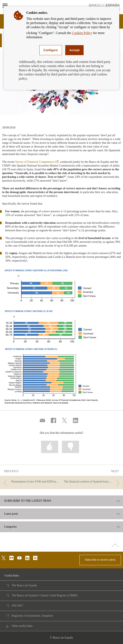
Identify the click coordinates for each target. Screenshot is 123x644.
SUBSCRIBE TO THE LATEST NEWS (28, 501)
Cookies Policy (82, 33)
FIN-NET (17, 606)
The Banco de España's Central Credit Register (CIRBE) (45, 595)
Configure (51, 50)
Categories (10, 527)
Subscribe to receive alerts (100, 560)
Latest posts (11, 514)
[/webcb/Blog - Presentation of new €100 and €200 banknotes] (31, 482)
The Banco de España (24, 585)
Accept (74, 50)
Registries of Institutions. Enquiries (32, 616)
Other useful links (22, 626)
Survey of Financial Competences (37, 162)
